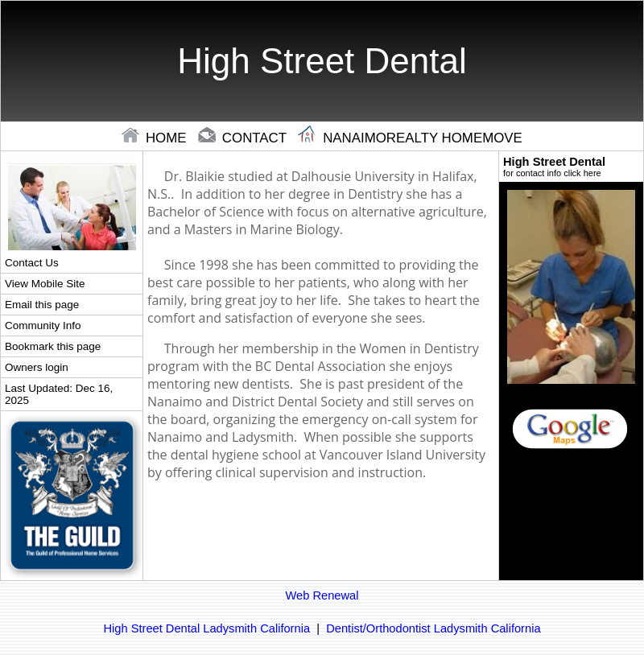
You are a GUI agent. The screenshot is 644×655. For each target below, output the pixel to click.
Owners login (37, 367)
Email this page (42, 305)
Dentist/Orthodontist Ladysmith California (433, 628)
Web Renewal (322, 595)
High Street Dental (571, 167)
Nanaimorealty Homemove (410, 138)
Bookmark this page (53, 346)
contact (244, 138)
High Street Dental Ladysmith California (206, 628)
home (156, 138)
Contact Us (32, 263)
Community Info (43, 325)
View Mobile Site (45, 284)
